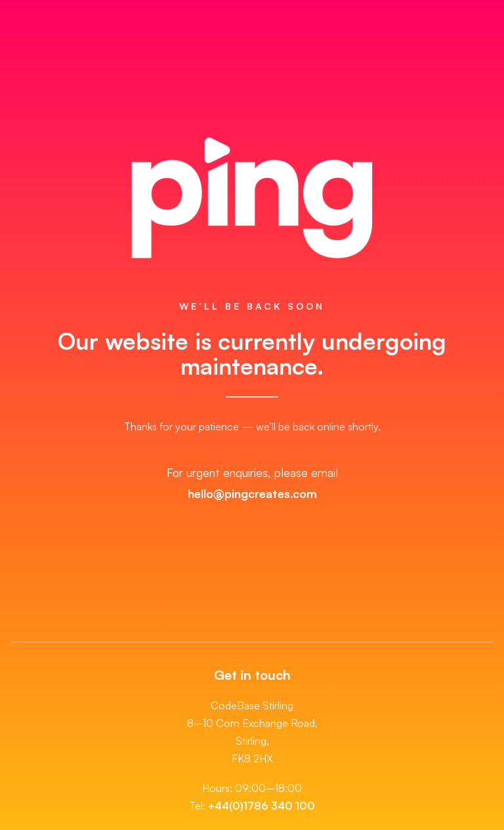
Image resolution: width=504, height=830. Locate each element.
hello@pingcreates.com (252, 493)
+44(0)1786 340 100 (262, 806)
